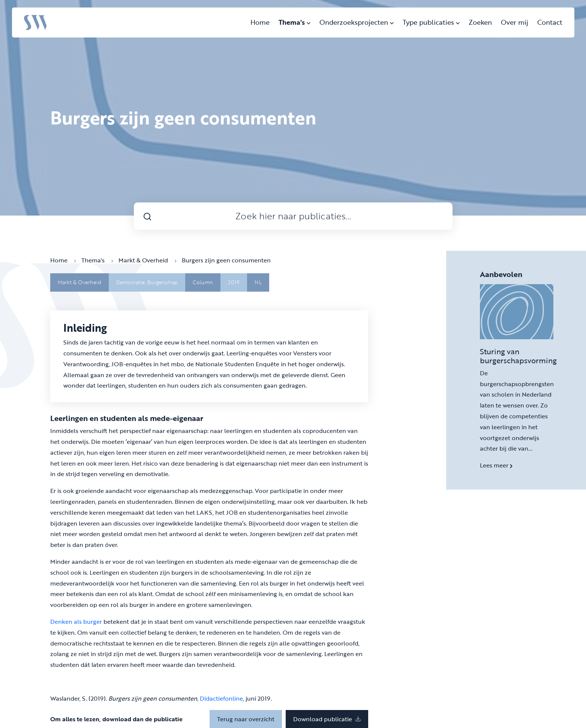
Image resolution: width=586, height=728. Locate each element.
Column (203, 282)
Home (260, 22)
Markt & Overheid (148, 260)
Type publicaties (431, 22)
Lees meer (496, 465)
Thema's (294, 22)
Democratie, (132, 282)
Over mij (515, 22)
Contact (550, 22)
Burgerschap (163, 282)
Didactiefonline (221, 698)
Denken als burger (76, 622)
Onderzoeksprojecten (357, 22)
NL (258, 282)
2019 (234, 282)
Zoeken (480, 22)
